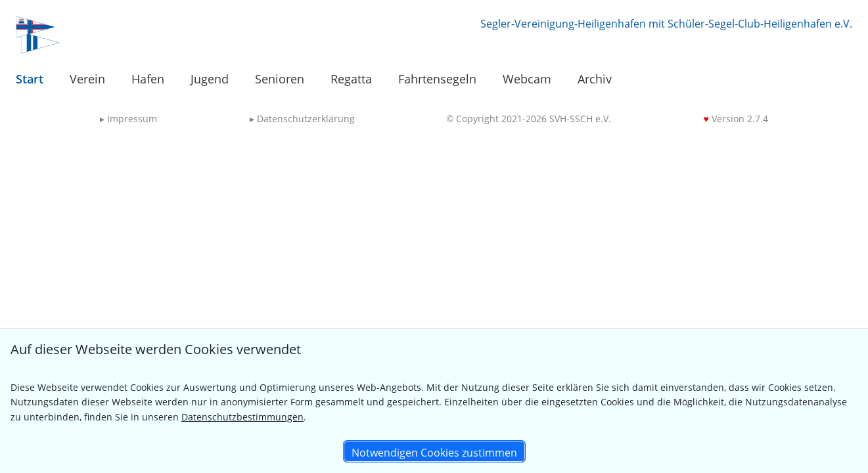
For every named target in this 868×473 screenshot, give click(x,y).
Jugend (210, 79)
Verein (87, 79)
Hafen (148, 79)
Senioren (280, 79)
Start (30, 79)
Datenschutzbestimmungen (242, 417)
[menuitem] (30, 79)
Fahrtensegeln (437, 79)
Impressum (128, 119)
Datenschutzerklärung (302, 119)
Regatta (351, 79)
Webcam (527, 79)
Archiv (595, 79)
